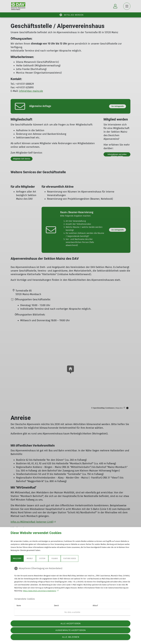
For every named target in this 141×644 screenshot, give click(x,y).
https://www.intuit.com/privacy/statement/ (40, 591)
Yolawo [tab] (55, 558)
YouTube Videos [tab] (70, 558)
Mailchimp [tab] (17, 558)
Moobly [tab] (30, 558)
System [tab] (42, 558)
